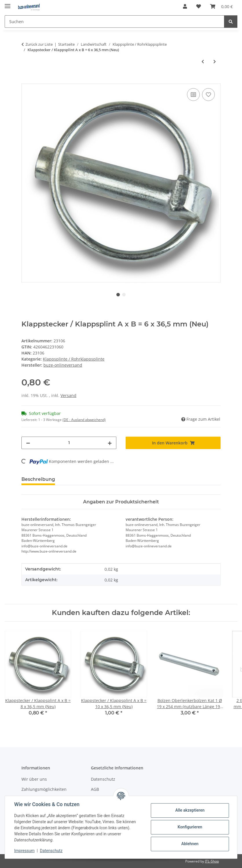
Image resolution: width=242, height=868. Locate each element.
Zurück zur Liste (39, 44)
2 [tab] (124, 295)
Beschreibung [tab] (38, 479)
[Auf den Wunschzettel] (208, 95)
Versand (68, 395)
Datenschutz (51, 851)
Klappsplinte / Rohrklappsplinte (74, 359)
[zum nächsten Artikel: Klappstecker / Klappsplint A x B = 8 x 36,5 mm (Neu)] (215, 61)
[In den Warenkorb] (26, 80)
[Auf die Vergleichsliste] (193, 95)
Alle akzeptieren (190, 810)
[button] (185, 6)
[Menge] (69, 443)
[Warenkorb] (221, 6)
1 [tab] (118, 295)
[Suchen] (114, 22)
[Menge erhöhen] (110, 443)
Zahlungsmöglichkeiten (44, 789)
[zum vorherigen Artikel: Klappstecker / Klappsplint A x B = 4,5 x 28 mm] (203, 61)
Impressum (24, 851)
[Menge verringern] (28, 443)
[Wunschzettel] (199, 6)
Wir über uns (34, 779)
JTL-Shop (212, 861)
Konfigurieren (190, 827)
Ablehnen (190, 844)
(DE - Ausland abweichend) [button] (84, 420)
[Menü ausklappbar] (8, 4)
